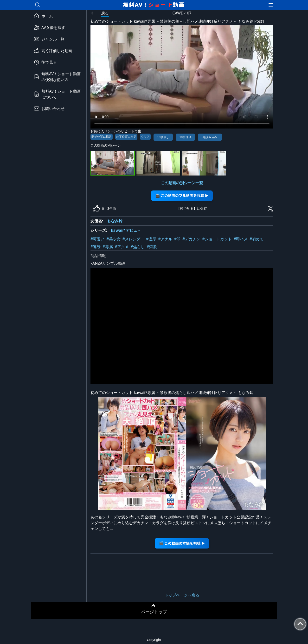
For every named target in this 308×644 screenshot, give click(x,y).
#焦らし (138, 247)
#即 (177, 239)
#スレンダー (133, 239)
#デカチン (191, 239)
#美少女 (113, 239)
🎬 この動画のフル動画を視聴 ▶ (182, 195)
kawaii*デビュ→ (126, 230)
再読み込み (210, 137)
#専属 (108, 247)
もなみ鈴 (115, 221)
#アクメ (122, 247)
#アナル (165, 239)
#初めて (257, 239)
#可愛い (97, 239)
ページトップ (154, 612)
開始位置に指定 (102, 137)
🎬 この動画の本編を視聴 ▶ (182, 543)
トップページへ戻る (182, 595)
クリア (145, 137)
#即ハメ (241, 239)
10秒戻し (163, 137)
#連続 (96, 247)
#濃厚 (151, 239)
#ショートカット (217, 239)
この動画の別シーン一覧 (182, 183)
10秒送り (185, 137)
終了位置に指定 (126, 137)
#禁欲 (152, 247)
